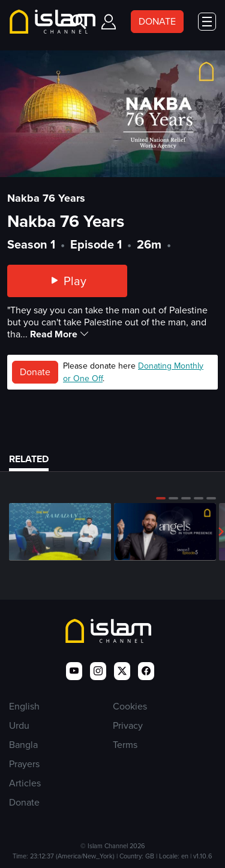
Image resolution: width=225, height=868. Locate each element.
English (24, 706)
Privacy (128, 725)
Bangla (23, 745)
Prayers (24, 764)
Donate (35, 372)
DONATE (157, 21)
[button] (161, 498)
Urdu (19, 725)
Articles (25, 783)
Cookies (130, 706)
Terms (125, 745)
